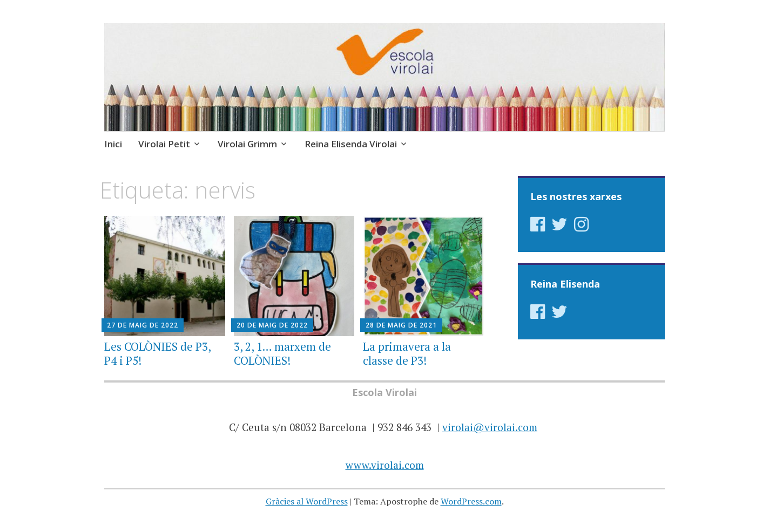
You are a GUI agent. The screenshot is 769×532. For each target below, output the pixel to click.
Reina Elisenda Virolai (351, 144)
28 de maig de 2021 (401, 325)
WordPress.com (471, 501)
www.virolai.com (385, 465)
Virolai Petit (164, 144)
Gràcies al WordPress (307, 501)
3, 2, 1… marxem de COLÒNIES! (282, 353)
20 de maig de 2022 (272, 325)
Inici (113, 144)
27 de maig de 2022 (143, 325)
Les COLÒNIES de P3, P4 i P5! (157, 353)
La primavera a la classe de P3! (407, 353)
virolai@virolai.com (490, 427)
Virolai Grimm (247, 144)
